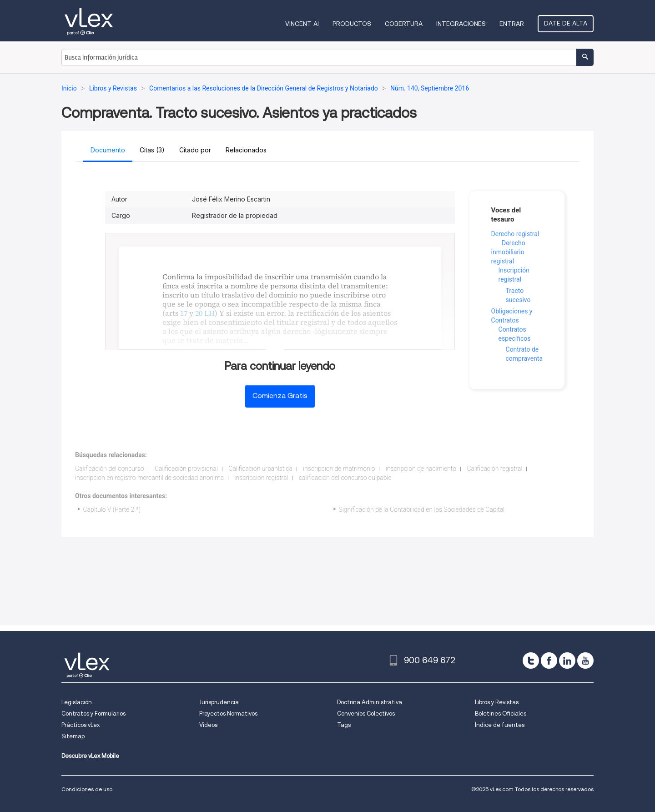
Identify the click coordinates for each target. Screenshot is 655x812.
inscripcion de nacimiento (421, 469)
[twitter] (531, 661)
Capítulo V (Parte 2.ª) (112, 509)
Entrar (512, 24)
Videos (208, 725)
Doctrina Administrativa (370, 702)
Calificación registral (494, 469)
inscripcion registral (262, 478)
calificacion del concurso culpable (345, 478)
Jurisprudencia (219, 702)
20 (199, 313)
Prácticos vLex (81, 725)
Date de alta (566, 23)
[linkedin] (567, 661)
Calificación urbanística (260, 469)
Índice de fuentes (500, 725)
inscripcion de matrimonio (339, 469)
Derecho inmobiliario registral (508, 252)
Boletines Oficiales (501, 714)
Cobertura (404, 24)
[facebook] (549, 661)
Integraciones (461, 24)
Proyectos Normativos (228, 714)
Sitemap (73, 736)
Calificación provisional (186, 469)
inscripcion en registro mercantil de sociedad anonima (149, 478)
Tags (344, 725)
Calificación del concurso (109, 469)
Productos (352, 24)
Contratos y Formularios (93, 714)
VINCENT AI (302, 24)
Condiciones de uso (87, 789)
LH (209, 313)
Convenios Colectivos (366, 714)
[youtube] (585, 661)
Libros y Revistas (497, 702)
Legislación (77, 702)
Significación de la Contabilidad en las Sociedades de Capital (422, 509)
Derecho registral (515, 234)
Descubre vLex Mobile (90, 756)
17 (184, 313)
